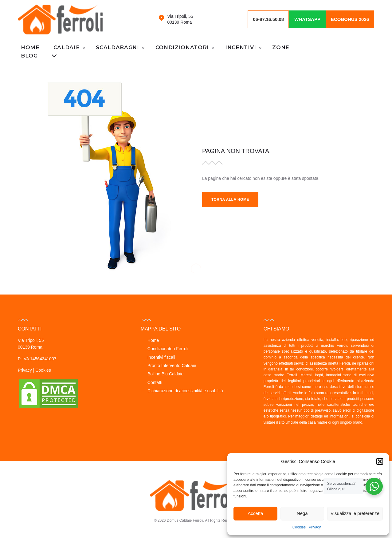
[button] (380, 461)
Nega (302, 513)
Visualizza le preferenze (355, 513)
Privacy (315, 527)
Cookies (299, 527)
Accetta (255, 513)
